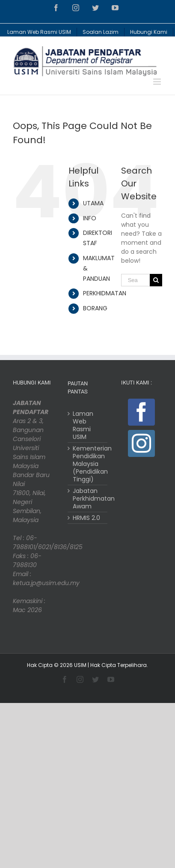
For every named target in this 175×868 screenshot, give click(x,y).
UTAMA (93, 203)
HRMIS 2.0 (86, 518)
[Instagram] (141, 443)
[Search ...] (135, 280)
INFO (90, 218)
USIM (80, 665)
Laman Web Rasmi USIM (83, 425)
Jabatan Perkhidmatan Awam (88, 499)
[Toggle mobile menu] (158, 82)
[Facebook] (141, 412)
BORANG (95, 308)
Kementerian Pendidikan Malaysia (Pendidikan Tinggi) (88, 464)
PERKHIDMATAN (105, 293)
